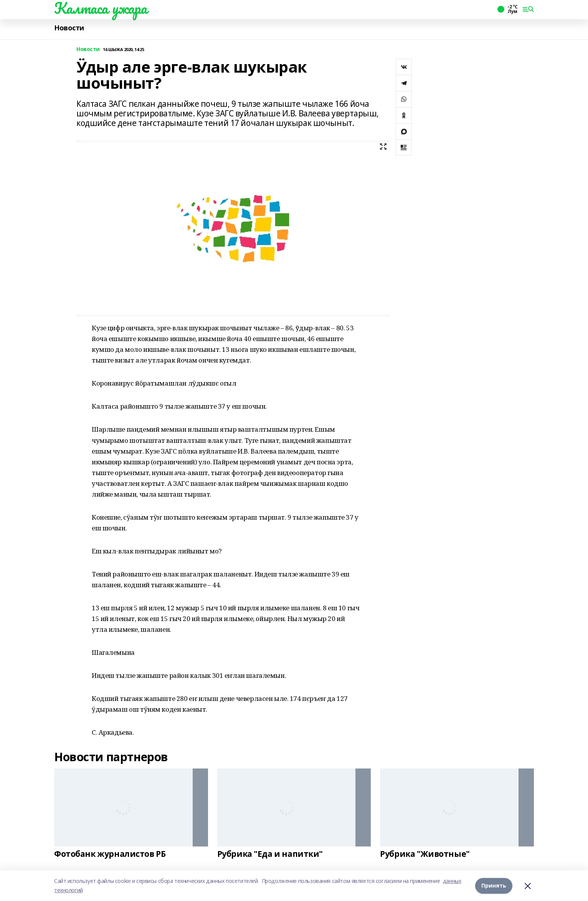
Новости (69, 28)
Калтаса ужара (101, 8)
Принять (494, 885)
